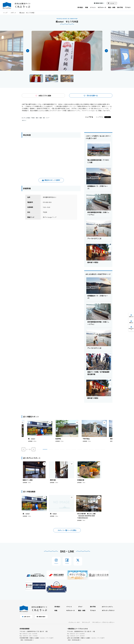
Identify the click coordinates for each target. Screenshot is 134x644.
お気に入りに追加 (43, 95)
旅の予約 (120, 7)
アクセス (128, 7)
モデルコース (102, 7)
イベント (93, 7)
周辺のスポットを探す (51, 180)
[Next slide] (33, 449)
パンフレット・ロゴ (74, 622)
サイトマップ (86, 622)
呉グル (45, 217)
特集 (87, 7)
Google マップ (52, 217)
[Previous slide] (23, 449)
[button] (28, 51)
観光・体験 (112, 7)
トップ (5, 13)
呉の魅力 (80, 7)
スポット (13, 13)
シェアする (99, 117)
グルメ (80, 607)
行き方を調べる (91, 95)
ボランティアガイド (108, 610)
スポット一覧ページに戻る (67, 530)
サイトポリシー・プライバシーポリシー (103, 622)
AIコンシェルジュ (107, 607)
